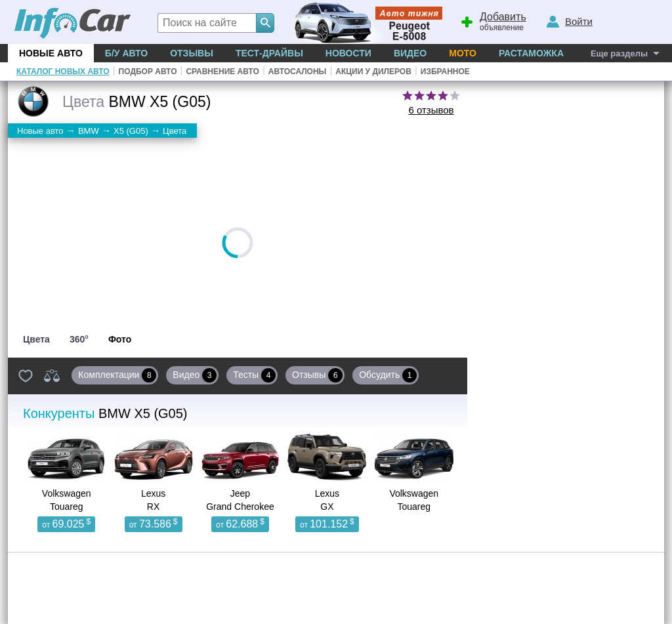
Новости (348, 53)
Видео (410, 53)
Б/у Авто (126, 53)
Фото (120, 339)
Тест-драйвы (269, 53)
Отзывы (192, 53)
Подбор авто (148, 72)
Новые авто (51, 53)
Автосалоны (298, 72)
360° (79, 339)
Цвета (36, 339)
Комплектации (117, 375)
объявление (492, 20)
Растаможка (531, 53)
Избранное (445, 72)
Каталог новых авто (63, 72)
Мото (463, 53)
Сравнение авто (222, 72)
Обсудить (388, 375)
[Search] (265, 23)
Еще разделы (619, 53)
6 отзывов (431, 110)
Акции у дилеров (373, 72)
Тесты (254, 375)
